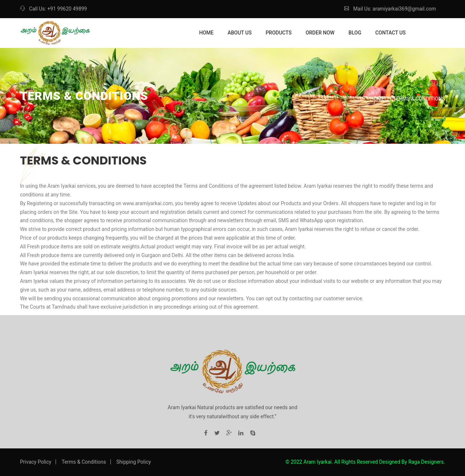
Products (279, 33)
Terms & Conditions (84, 462)
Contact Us (391, 33)
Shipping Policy (134, 462)
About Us (239, 33)
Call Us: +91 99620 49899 (53, 9)
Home (206, 33)
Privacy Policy (36, 462)
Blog (355, 33)
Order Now (320, 33)
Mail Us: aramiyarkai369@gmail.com (390, 9)
